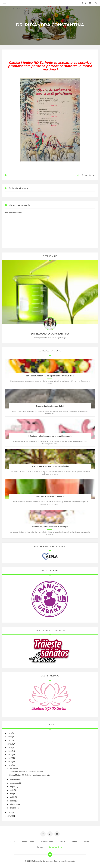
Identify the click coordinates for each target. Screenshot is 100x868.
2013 (10, 816)
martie (12, 801)
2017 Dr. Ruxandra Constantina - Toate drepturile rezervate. (50, 861)
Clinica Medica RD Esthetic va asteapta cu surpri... (30, 775)
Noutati (74, 842)
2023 (10, 737)
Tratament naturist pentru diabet (50, 406)
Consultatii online (56, 847)
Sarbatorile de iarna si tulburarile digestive (26, 771)
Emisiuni (62, 842)
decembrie (14, 768)
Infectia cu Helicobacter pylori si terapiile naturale (50, 436)
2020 (10, 747)
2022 (10, 740)
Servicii (86, 842)
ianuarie (13, 808)
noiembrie (14, 779)
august (12, 787)
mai (11, 794)
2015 (10, 765)
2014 (10, 812)
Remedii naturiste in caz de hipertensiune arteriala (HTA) (50, 376)
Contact (40, 847)
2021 (10, 744)
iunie (12, 790)
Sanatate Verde (28, 842)
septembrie (14, 783)
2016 (10, 762)
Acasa (13, 842)
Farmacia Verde (47, 842)
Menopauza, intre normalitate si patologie (50, 527)
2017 (10, 758)
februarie (13, 804)
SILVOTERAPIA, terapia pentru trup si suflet (50, 466)
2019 (10, 751)
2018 (10, 755)
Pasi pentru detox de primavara (50, 497)
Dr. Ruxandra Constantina (50, 25)
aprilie (12, 797)
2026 (10, 733)
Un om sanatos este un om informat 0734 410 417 (20, 9)
